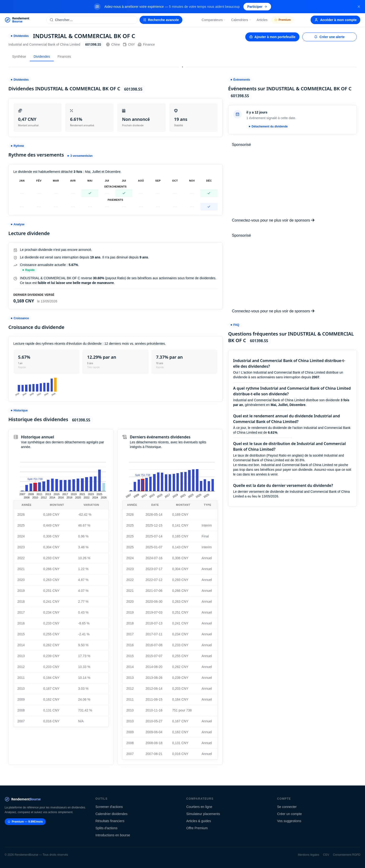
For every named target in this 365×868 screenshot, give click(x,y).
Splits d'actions (107, 828)
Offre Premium (197, 828)
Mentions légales (308, 855)
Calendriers (241, 20)
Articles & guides (199, 821)
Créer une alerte (329, 37)
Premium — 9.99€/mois (25, 822)
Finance (146, 44)
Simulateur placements (203, 814)
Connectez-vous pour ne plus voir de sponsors (273, 220)
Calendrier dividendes (112, 814)
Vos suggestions (289, 821)
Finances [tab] (64, 57)
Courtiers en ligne (199, 807)
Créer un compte (290, 814)
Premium (283, 20)
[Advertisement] (292, 183)
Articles (262, 20)
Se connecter (287, 807)
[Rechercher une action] (92, 20)
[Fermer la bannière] (359, 7)
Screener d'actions (109, 807)
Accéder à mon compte (335, 20)
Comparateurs (214, 20)
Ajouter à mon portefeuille (272, 37)
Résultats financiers (110, 821)
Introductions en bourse (113, 835)
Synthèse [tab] (19, 57)
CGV (326, 855)
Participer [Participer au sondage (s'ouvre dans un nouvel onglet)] (257, 7)
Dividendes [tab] (42, 57)
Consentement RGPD (347, 855)
